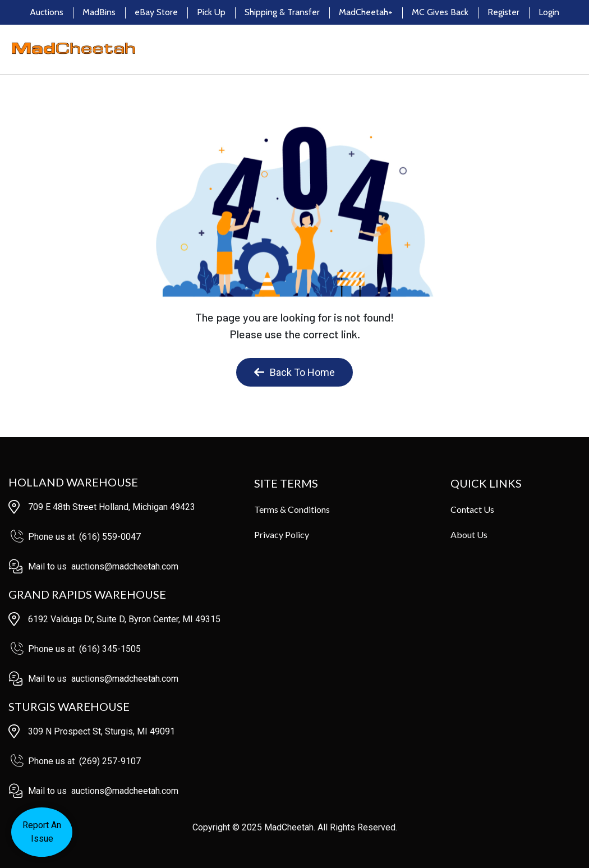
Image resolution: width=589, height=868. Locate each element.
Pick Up (211, 12)
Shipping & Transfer (282, 12)
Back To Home (294, 372)
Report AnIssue (42, 832)
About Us (469, 534)
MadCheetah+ (366, 12)
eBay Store (156, 12)
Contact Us (472, 509)
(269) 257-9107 (110, 761)
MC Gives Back (440, 12)
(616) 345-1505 (110, 649)
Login (549, 12)
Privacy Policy (282, 534)
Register (503, 12)
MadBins (99, 12)
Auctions (47, 12)
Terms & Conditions (292, 509)
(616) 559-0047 (110, 537)
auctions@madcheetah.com (125, 566)
